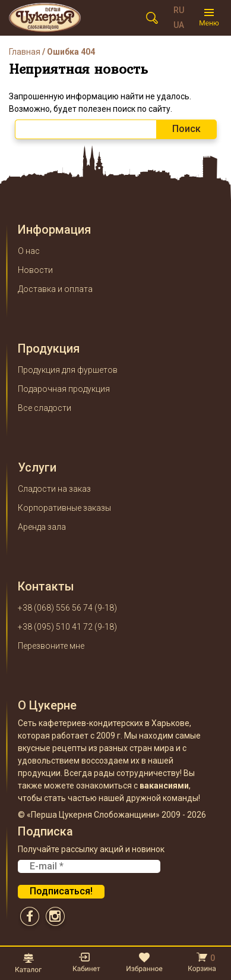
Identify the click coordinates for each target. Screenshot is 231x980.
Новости (35, 270)
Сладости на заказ (54, 489)
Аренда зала (42, 527)
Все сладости (45, 408)
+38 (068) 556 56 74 (55, 608)
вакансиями (164, 786)
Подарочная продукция (64, 389)
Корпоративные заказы (64, 508)
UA (179, 25)
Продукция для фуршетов (68, 370)
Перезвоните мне (51, 646)
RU (179, 10)
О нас (29, 251)
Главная (25, 52)
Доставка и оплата (55, 289)
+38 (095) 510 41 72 (55, 627)
